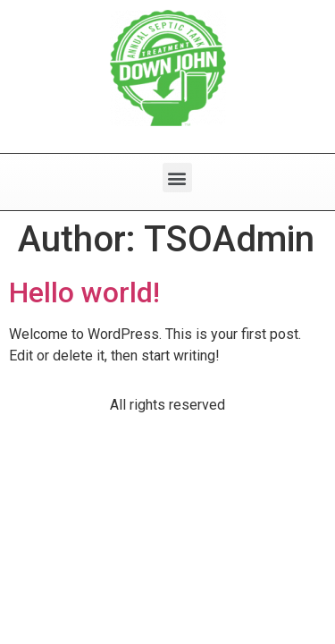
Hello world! (84, 292)
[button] (177, 178)
